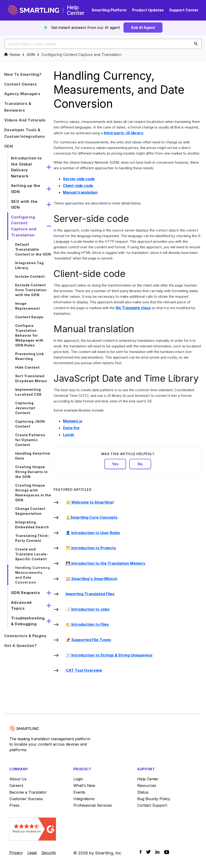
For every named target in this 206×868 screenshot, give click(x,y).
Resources (147, 785)
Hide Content (27, 367)
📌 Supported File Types (88, 640)
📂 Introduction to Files (87, 624)
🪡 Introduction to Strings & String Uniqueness (109, 655)
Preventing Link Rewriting (30, 356)
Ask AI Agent (143, 28)
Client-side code (78, 186)
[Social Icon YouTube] (167, 852)
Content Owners (21, 84)
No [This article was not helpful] (140, 464)
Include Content (30, 276)
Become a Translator (28, 792)
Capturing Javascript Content (25, 408)
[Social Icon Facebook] (141, 852)
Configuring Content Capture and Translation (81, 55)
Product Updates (148, 10)
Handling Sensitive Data (33, 456)
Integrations (84, 799)
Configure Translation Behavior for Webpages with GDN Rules (29, 335)
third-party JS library (123, 133)
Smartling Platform (109, 10)
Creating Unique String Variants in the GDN (31, 472)
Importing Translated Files (90, 594)
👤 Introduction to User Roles (93, 533)
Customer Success (26, 799)
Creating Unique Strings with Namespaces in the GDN (33, 493)
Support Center (184, 10)
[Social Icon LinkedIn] (157, 852)
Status (143, 792)
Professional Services (93, 805)
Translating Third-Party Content (32, 538)
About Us (18, 779)
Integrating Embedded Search (32, 525)
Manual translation (80, 192)
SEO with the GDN (24, 204)
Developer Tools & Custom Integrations (25, 133)
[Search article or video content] (103, 44)
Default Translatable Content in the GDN (33, 249)
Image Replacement (28, 306)
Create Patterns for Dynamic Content (30, 440)
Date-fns (71, 428)
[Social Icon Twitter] (148, 852)
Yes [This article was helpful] (115, 464)
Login (78, 779)
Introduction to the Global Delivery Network (26, 167)
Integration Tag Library (29, 265)
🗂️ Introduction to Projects (91, 548)
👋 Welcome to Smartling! (90, 502)
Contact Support (152, 805)
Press (14, 805)
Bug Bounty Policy (154, 799)
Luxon (69, 435)
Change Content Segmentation (30, 511)
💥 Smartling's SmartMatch (92, 579)
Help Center (148, 779)
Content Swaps (29, 317)
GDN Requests (26, 593)
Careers (16, 785)
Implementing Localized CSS (29, 392)
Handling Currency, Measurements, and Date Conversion (33, 575)
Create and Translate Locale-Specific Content (32, 554)
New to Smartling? (23, 74)
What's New (84, 785)
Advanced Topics (21, 605)
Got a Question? (20, 646)
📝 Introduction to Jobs (88, 609)
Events (79, 792)
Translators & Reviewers (18, 107)
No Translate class (133, 308)
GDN (31, 55)
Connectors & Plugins (25, 636)
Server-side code (79, 179)
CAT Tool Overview (84, 670)
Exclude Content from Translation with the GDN (31, 290)
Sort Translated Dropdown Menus (31, 378)
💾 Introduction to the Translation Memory (106, 563)
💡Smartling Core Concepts (92, 517)
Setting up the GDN (26, 189)
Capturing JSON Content (30, 424)
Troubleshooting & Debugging (28, 621)
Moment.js (73, 421)
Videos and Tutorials (25, 120)
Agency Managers (22, 94)
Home (12, 55)
